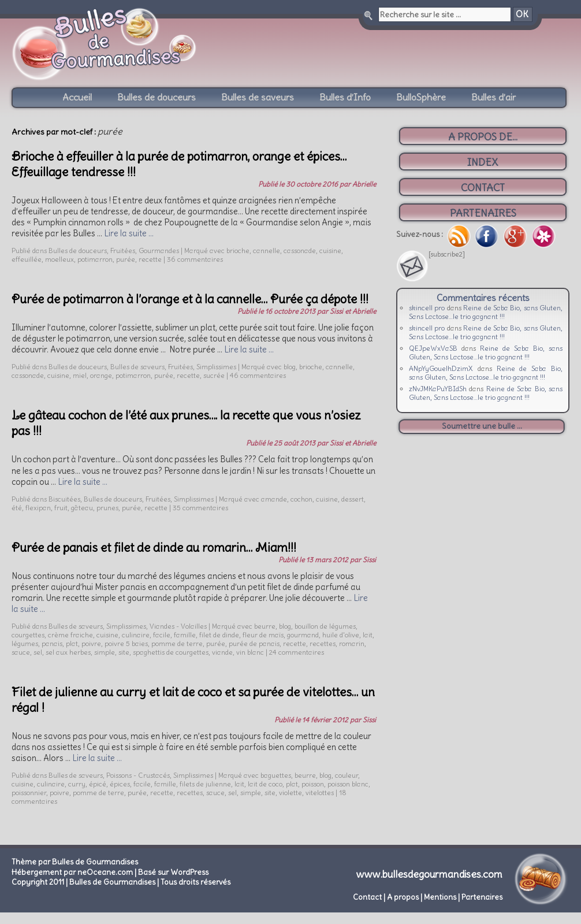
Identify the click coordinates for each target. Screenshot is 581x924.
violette (290, 793)
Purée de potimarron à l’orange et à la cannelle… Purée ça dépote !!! (190, 299)
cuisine (330, 251)
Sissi (369, 560)
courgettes (28, 635)
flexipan (38, 508)
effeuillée (27, 259)
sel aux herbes (68, 652)
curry (77, 784)
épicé (98, 784)
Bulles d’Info (345, 97)
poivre (91, 643)
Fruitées (123, 251)
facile (162, 635)
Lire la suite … (129, 233)
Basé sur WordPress (173, 872)
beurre (265, 626)
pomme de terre (177, 643)
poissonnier (29, 793)
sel (38, 652)
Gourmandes (159, 251)
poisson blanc (348, 784)
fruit (61, 508)
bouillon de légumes (325, 626)
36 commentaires (195, 259)
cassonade (300, 251)
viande (222, 652)
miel (80, 375)
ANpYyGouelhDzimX (441, 368)
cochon (301, 499)
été (17, 508)
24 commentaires (297, 652)
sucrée (214, 375)
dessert (353, 499)
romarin (352, 643)
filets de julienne (205, 784)
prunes (107, 508)
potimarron (95, 259)
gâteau (82, 508)
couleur (347, 775)
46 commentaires (258, 375)
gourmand (303, 635)
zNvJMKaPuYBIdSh (438, 389)
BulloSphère (421, 97)
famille (185, 635)
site (124, 652)
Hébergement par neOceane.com (72, 872)
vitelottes (320, 793)
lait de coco (265, 784)
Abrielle (364, 184)
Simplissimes (216, 367)
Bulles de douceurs (157, 97)
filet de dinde (219, 635)
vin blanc (250, 652)
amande (274, 499)
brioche (238, 251)
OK (522, 14)
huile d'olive (341, 635)
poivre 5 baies (126, 643)
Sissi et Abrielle (353, 311)
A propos (403, 897)
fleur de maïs (263, 635)
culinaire (136, 635)
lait (368, 635)
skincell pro (427, 308)
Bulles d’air (494, 97)
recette (150, 259)
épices (120, 784)
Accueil (77, 97)
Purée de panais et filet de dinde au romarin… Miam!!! (154, 548)
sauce (21, 652)
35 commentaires (200, 508)
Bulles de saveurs (258, 97)
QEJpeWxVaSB (433, 348)
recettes (323, 643)
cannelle (267, 251)
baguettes (276, 775)
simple (105, 652)
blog (290, 367)
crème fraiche (70, 635)
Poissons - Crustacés (138, 775)
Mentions (440, 897)
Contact (367, 897)
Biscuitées (64, 499)
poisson (313, 784)
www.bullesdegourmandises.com (429, 874)
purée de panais (254, 643)
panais (52, 643)
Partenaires (482, 897)
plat (72, 643)
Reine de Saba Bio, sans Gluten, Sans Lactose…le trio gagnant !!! (486, 312)
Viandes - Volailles (178, 626)
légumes (25, 643)
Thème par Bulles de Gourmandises (75, 862)
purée (126, 259)
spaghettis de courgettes (171, 652)
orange (101, 375)
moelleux (59, 259)
